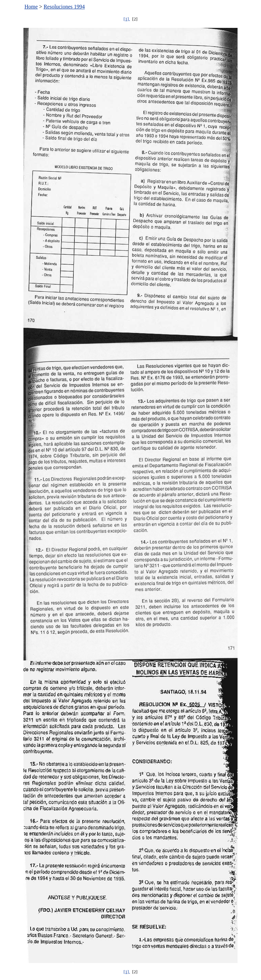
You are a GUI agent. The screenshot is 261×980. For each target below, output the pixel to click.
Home (31, 7)
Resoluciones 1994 (64, 7)
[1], (127, 19)
